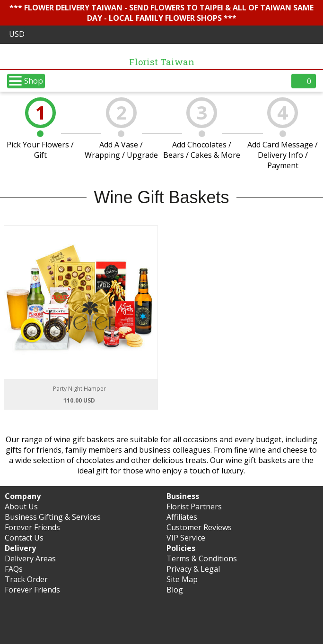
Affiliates (182, 517)
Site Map (182, 579)
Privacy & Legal (193, 569)
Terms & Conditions (202, 558)
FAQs (14, 569)
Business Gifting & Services (53, 517)
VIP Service (186, 538)
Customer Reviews (199, 527)
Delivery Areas (30, 558)
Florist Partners (194, 507)
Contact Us (24, 538)
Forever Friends (32, 527)
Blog (175, 590)
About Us (21, 507)
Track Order (26, 579)
